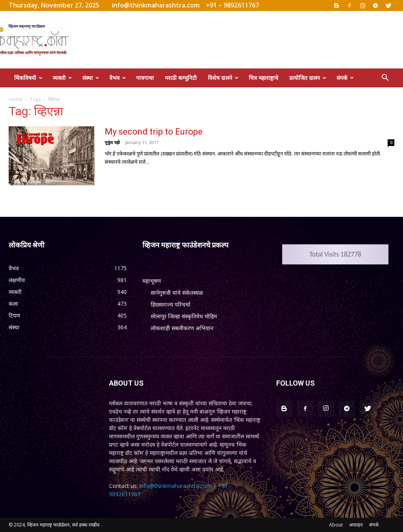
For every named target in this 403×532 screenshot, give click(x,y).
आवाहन (356, 525)
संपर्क (345, 78)
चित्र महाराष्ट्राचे (263, 78)
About (336, 525)
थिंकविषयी (28, 78)
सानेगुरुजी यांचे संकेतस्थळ (177, 293)
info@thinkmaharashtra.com (156, 5)
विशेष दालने (223, 78)
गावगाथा (145, 78)
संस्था (91, 78)
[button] (385, 79)
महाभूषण (152, 281)
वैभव (118, 78)
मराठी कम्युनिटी (181, 78)
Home (16, 99)
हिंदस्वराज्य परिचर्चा (171, 304)
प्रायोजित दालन (308, 78)
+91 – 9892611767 (232, 5)
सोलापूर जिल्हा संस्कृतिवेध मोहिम (184, 316)
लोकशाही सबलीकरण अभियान (182, 328)
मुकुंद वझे (112, 142)
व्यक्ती (62, 78)
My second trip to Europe (154, 132)
